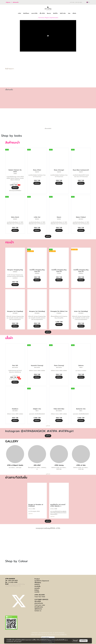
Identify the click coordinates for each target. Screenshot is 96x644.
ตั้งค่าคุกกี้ (75, 641)
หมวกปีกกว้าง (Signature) (42, 581)
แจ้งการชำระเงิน (39, 603)
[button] (79, 13)
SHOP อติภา (63, 13)
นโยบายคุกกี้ (19, 641)
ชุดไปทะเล (37, 584)
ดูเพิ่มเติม (48, 236)
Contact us (38, 611)
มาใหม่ (19, 13)
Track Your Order (40, 597)
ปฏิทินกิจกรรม (38, 609)
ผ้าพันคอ (37, 590)
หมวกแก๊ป (37, 588)
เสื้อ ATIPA (42, 13)
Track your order (40, 605)
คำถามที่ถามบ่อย (39, 607)
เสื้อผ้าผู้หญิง (38, 583)
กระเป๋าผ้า (37, 592)
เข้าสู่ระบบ (8, 2)
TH (88, 2)
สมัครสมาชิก (16, 2)
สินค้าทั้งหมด (26, 13)
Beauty (49, 13)
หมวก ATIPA (34, 13)
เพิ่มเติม (74, 13)
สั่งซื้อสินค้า (15, 188)
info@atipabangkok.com (17, 584)
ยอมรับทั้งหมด (83, 641)
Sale (69, 13)
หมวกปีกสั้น (37, 586)
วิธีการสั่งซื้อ (38, 601)
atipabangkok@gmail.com (13, 586)
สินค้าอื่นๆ (55, 13)
